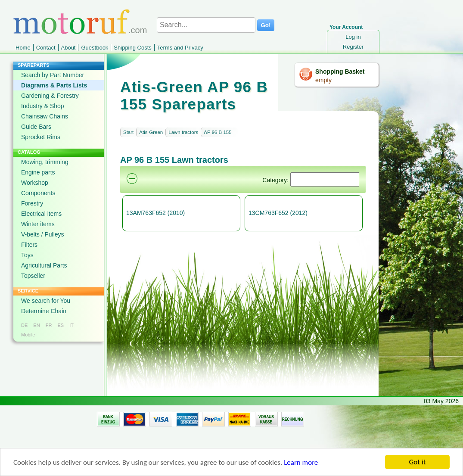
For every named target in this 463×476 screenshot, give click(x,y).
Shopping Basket (340, 72)
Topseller (33, 276)
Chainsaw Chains (45, 116)
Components (38, 193)
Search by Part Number (53, 75)
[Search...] (206, 25)
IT (71, 325)
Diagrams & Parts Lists (54, 85)
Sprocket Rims (41, 137)
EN (36, 325)
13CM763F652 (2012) (278, 213)
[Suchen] (325, 179)
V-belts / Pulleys (43, 234)
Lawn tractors (183, 132)
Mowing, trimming (45, 162)
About (68, 48)
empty (323, 80)
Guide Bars (36, 127)
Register (353, 47)
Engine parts (38, 172)
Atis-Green (151, 132)
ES (61, 325)
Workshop (35, 183)
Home (23, 48)
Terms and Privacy (180, 48)
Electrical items (41, 214)
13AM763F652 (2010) (155, 213)
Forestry (32, 203)
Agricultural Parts (44, 265)
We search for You (46, 301)
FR (49, 325)
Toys (27, 255)
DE (24, 325)
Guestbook (95, 48)
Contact (46, 48)
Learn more (301, 465)
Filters (29, 245)
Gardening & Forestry (50, 96)
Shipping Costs (132, 48)
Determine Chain (44, 311)
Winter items (38, 224)
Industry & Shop (43, 106)
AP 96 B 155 (218, 132)
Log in (353, 37)
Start (128, 132)
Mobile (28, 335)
